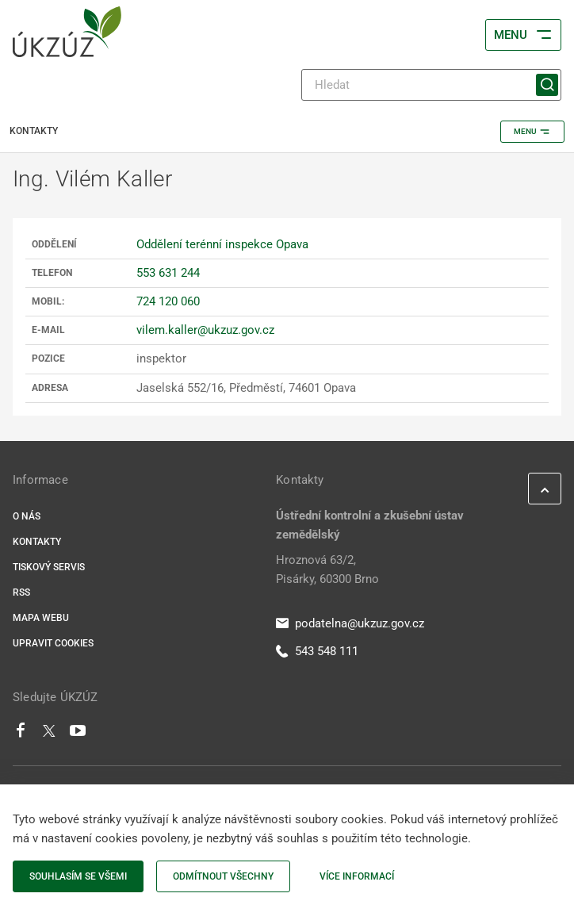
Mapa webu (41, 618)
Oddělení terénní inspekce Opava (222, 244)
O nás (27, 516)
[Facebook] (21, 734)
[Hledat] (431, 85)
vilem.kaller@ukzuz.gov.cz (205, 330)
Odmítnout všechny (223, 876)
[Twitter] (49, 734)
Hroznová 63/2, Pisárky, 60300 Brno (327, 569)
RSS (21, 592)
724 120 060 (168, 301)
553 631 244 (168, 273)
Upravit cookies (53, 643)
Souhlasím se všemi (78, 876)
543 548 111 (317, 651)
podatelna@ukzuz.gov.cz (350, 623)
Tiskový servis (49, 567)
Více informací (357, 876)
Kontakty (37, 542)
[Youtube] (78, 734)
